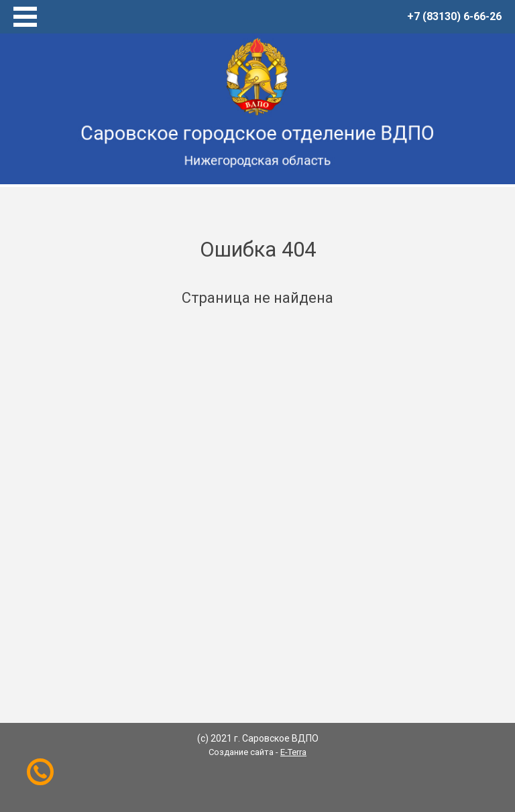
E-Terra (293, 752)
